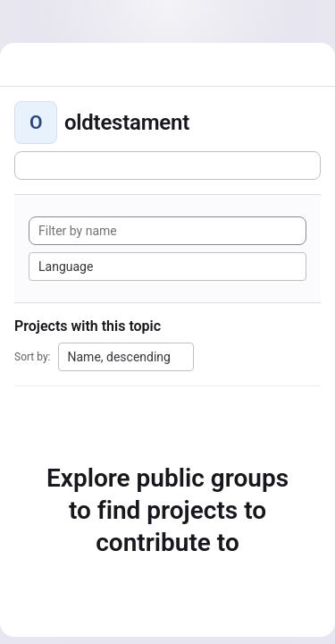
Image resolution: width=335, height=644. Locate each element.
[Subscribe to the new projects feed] (167, 165)
